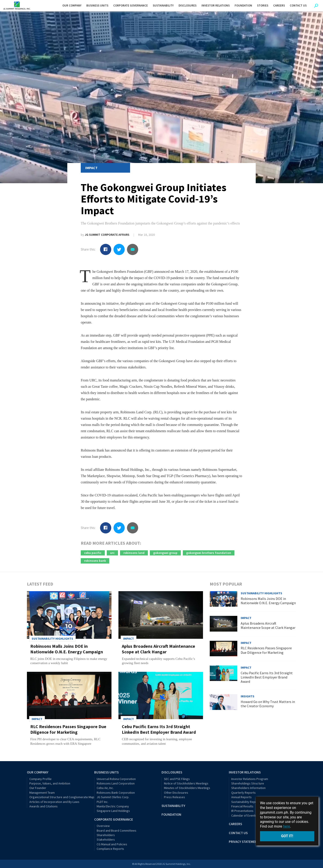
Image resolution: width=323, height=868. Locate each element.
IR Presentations (242, 811)
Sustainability (173, 806)
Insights (248, 696)
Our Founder (38, 788)
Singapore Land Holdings (113, 811)
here (287, 826)
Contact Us (238, 833)
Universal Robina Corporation (116, 779)
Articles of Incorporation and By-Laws (54, 802)
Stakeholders (106, 839)
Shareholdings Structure (248, 783)
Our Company (38, 772)
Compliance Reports (110, 849)
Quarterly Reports (243, 793)
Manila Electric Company (113, 806)
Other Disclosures (176, 793)
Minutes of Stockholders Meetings (187, 788)
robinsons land (134, 553)
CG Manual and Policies (112, 844)
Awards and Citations (44, 806)
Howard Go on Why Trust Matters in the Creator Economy (268, 704)
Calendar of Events (244, 815)
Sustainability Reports (246, 802)
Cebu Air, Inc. (105, 788)
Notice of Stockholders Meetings (186, 783)
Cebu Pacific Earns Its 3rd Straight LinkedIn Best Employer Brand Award (159, 729)
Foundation (171, 814)
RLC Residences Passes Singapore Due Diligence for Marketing (68, 729)
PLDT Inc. (103, 802)
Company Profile (40, 779)
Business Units (106, 772)
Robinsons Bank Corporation (116, 793)
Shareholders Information (248, 788)
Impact (91, 168)
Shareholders (106, 835)
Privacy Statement (244, 842)
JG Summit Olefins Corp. (113, 797)
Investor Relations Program (250, 779)
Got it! (287, 836)
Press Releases (175, 797)
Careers (235, 824)
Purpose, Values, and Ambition (50, 783)
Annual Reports (241, 797)
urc (112, 553)
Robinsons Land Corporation (116, 783)
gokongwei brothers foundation (209, 553)
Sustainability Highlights (52, 639)
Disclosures (172, 772)
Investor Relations (245, 772)
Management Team (42, 793)
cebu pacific (93, 553)
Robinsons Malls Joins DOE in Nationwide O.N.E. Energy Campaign (67, 649)
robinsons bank (95, 561)
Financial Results (242, 806)
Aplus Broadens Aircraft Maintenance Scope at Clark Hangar (158, 649)
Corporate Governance (114, 819)
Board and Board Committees (117, 831)
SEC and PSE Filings (177, 779)
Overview (103, 826)
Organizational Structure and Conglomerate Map (62, 797)
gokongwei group (165, 553)
